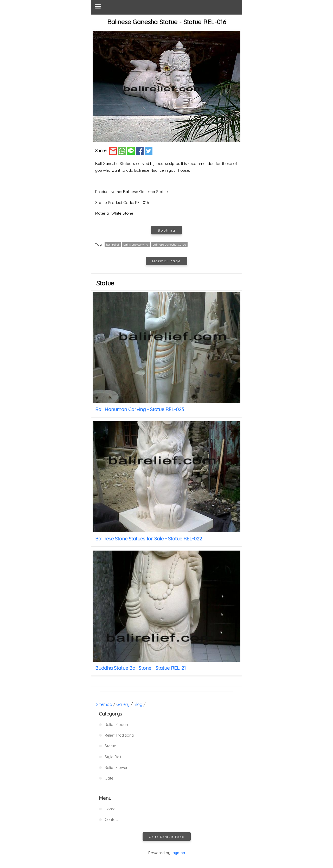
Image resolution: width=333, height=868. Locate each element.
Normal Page (166, 261)
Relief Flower (116, 767)
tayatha (178, 853)
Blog (138, 704)
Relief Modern (117, 725)
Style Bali (113, 757)
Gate (109, 778)
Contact (112, 819)
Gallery (123, 704)
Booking (166, 230)
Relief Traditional (120, 735)
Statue (110, 746)
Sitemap (104, 704)
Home (110, 809)
